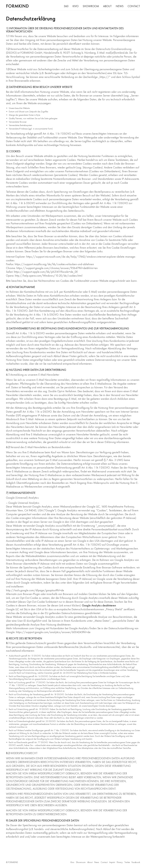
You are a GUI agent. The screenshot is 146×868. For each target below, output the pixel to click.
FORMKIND (13, 862)
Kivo (72, 862)
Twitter (127, 862)
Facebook (136, 862)
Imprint (112, 862)
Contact (104, 862)
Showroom (81, 862)
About (90, 862)
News (97, 862)
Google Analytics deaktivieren (99, 605)
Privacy (120, 862)
